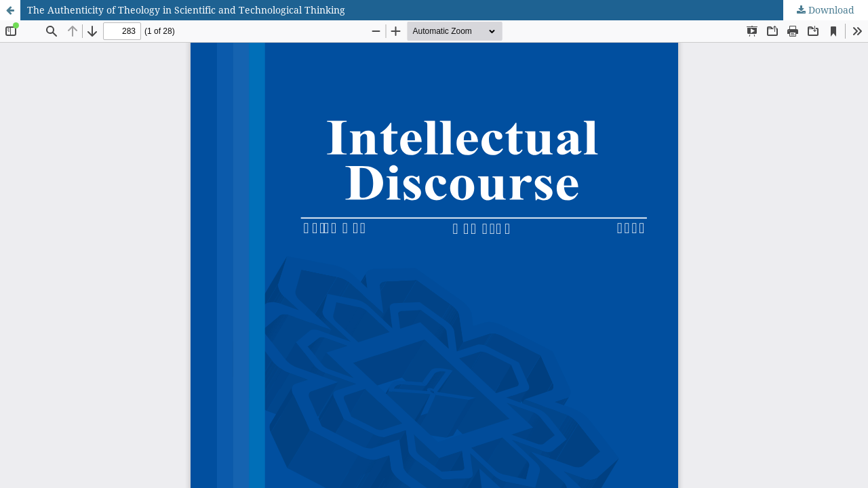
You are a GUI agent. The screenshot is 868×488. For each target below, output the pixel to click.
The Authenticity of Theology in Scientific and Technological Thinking (186, 10)
